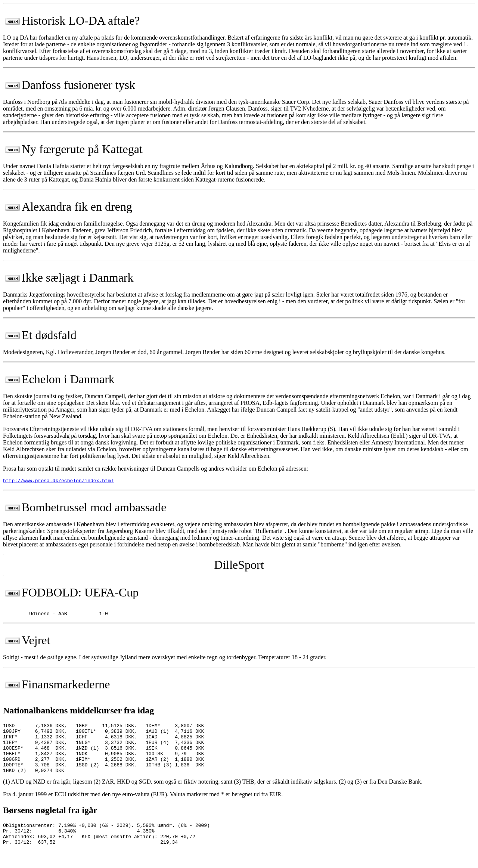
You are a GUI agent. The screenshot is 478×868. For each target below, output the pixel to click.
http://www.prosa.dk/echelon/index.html (58, 481)
